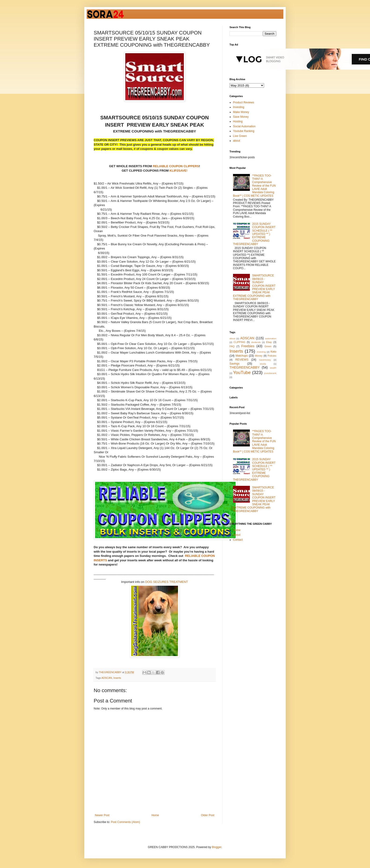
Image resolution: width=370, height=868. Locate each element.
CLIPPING (239, 342)
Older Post (208, 815)
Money (259, 356)
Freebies (248, 346)
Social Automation (244, 126)
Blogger (217, 847)
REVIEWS (242, 360)
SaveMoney (265, 360)
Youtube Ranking (244, 131)
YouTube (242, 372)
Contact (238, 540)
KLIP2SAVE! (179, 171)
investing (261, 352)
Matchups (242, 356)
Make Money (241, 112)
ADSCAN (107, 678)
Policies (272, 356)
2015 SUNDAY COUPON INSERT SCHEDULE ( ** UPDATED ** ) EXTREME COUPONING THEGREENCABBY (254, 234)
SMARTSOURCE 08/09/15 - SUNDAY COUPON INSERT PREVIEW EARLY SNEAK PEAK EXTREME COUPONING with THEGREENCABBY (254, 287)
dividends (256, 342)
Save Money (241, 117)
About (237, 535)
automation (271, 338)
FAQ (232, 346)
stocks (263, 364)
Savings (235, 364)
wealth (273, 368)
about (237, 141)
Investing (239, 107)
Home (155, 815)
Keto (273, 352)
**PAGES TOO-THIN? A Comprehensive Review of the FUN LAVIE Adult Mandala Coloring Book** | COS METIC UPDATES (254, 186)
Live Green (240, 136)
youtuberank (270, 373)
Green (268, 346)
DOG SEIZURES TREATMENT (167, 582)
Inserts (117, 678)
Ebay (269, 342)
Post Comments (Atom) (125, 822)
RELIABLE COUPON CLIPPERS (176, 166)
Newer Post (102, 815)
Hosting (238, 121)
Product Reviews (244, 102)
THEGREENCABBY (245, 367)
